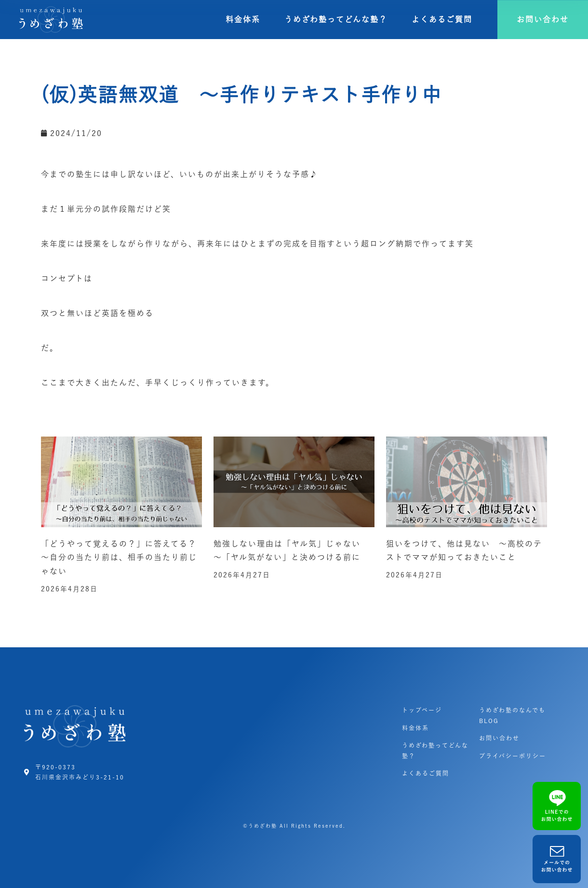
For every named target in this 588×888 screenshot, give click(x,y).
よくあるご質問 (442, 19)
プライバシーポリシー (513, 756)
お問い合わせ (499, 738)
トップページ (422, 710)
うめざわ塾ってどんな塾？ (336, 19)
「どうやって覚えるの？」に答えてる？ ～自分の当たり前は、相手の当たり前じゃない (123, 558)
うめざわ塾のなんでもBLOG (512, 715)
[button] (543, 20)
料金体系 (243, 19)
